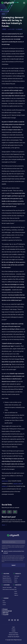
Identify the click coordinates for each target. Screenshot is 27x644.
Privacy (13, 629)
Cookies (14, 631)
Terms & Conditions (13, 633)
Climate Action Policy (13, 635)
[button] (24, 3)
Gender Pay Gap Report (13, 637)
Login (13, 627)
